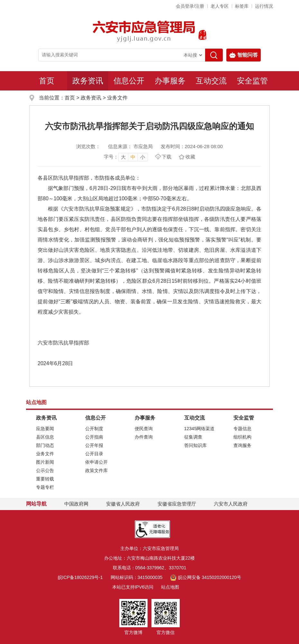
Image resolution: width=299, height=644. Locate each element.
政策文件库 (96, 470)
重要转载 (45, 479)
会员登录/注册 (190, 6)
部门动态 (45, 445)
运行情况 (264, 6)
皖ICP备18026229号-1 (80, 577)
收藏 (190, 157)
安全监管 (252, 81)
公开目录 (94, 454)
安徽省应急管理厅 (177, 504)
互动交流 (211, 81)
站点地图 (170, 587)
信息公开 (129, 81)
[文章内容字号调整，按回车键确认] (126, 157)
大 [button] (123, 157)
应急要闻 (45, 429)
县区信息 (45, 437)
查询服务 (242, 445)
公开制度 (94, 429)
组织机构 (242, 437)
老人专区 (220, 6)
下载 (167, 157)
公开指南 (94, 437)
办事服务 (170, 81)
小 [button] (143, 157)
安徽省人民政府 (123, 504)
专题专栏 (45, 487)
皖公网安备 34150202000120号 (206, 577)
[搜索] (214, 55)
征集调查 (193, 437)
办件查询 (144, 437)
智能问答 (244, 55)
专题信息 (242, 429)
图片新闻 (45, 462)
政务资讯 (88, 81)
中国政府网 (76, 504)
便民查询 (144, 429)
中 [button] (133, 157)
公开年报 (94, 445)
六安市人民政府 (231, 504)
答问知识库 (195, 445)
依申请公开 (96, 462)
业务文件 (117, 98)
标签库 (242, 6)
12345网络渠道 (199, 429)
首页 (47, 81)
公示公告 (45, 470)
